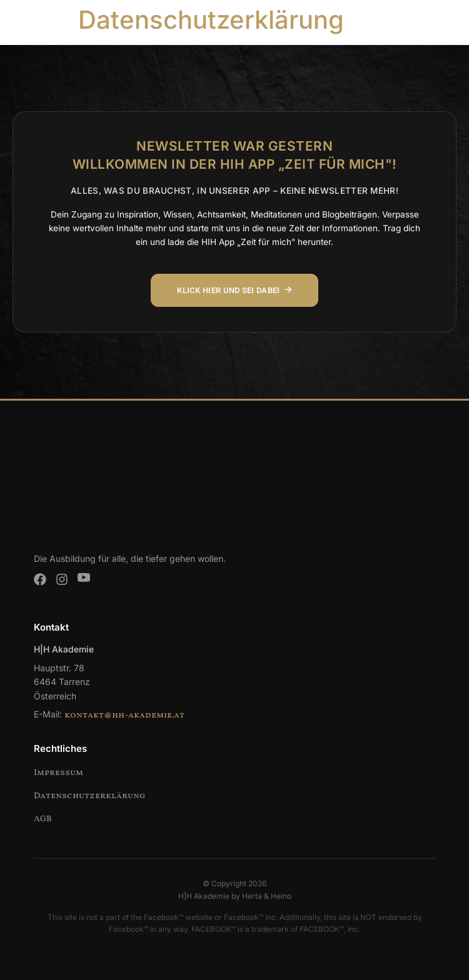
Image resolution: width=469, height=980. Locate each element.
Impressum (58, 773)
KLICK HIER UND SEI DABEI (234, 290)
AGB (43, 819)
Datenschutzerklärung (90, 796)
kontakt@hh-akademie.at (124, 715)
